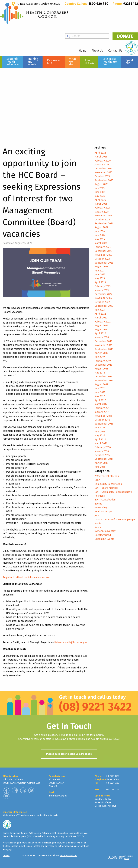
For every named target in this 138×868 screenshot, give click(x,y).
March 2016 (101, 443)
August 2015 (101, 463)
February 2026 (103, 161)
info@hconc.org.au (58, 796)
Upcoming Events (104, 539)
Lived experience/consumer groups (115, 519)
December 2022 (103, 294)
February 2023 (103, 286)
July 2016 (100, 428)
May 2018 (100, 373)
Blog (97, 480)
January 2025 (102, 212)
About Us (97, 51)
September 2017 (104, 381)
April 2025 (100, 200)
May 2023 (100, 278)
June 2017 (100, 392)
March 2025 (101, 204)
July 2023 (100, 271)
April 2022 (100, 314)
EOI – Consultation (105, 500)
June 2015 (100, 467)
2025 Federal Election (107, 476)
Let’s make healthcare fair (110, 62)
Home (83, 51)
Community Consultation (108, 484)
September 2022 (104, 306)
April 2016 (100, 440)
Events (98, 504)
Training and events (33, 62)
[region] (69, 103)
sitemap (6, 856)
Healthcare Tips (103, 512)
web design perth (129, 857)
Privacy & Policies (68, 856)
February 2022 (103, 322)
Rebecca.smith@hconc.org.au (71, 642)
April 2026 (100, 153)
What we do (73, 62)
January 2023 (102, 290)
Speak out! (130, 62)
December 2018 (103, 365)
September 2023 (104, 263)
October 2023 (102, 259)
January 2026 (102, 165)
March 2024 (101, 243)
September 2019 (104, 349)
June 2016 (100, 432)
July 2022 (100, 310)
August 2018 (101, 369)
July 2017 (100, 388)
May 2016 (100, 435)
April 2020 (100, 333)
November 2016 (104, 416)
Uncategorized (103, 535)
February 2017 (103, 408)
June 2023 (100, 275)
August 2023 (101, 267)
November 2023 (103, 255)
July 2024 (100, 231)
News (98, 527)
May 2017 (100, 396)
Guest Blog (101, 508)
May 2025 (100, 196)
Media (98, 523)
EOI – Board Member (106, 488)
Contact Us (115, 51)
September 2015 (104, 459)
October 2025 (102, 176)
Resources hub (54, 62)
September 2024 (104, 223)
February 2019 (103, 361)
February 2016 (103, 447)
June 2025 (100, 192)
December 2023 (103, 251)
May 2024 (100, 239)
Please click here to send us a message (69, 754)
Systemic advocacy (105, 531)
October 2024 (102, 220)
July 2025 (100, 188)
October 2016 (102, 420)
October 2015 (102, 455)
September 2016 (104, 424)
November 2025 (103, 172)
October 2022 (102, 302)
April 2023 (100, 282)
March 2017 (101, 404)
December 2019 (103, 341)
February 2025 (103, 208)
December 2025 (103, 169)
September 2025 (104, 180)
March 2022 (101, 318)
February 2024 (103, 247)
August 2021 (101, 326)
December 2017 (103, 377)
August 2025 (101, 184)
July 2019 (100, 357)
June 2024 (100, 235)
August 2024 (101, 227)
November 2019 (104, 345)
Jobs (97, 515)
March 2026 (101, 157)
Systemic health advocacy (13, 62)
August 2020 (101, 330)
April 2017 (100, 400)
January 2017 (102, 412)
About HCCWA (89, 62)
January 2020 (102, 337)
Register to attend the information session (26, 577)
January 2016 (102, 451)
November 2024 (104, 216)
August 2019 (101, 353)
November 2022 (103, 298)
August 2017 (101, 384)
